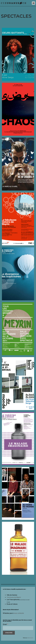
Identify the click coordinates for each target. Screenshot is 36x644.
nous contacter (19, 613)
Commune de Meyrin (14, 597)
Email (5, 624)
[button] (33, 3)
